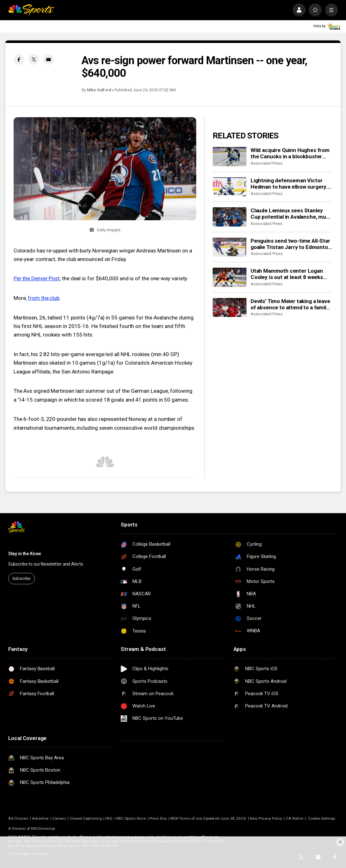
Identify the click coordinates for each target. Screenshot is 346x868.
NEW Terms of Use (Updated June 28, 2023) (208, 818)
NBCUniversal (43, 829)
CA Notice (295, 818)
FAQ (109, 818)
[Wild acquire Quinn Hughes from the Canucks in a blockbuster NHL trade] (230, 156)
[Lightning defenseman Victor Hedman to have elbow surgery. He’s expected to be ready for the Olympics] (230, 187)
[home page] (31, 10)
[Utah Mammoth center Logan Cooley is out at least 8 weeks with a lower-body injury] (230, 277)
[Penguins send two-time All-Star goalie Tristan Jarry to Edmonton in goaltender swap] (230, 247)
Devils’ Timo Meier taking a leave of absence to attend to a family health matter (290, 304)
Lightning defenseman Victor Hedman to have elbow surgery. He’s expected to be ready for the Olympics (289, 184)
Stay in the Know (25, 554)
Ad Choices (18, 818)
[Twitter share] (34, 59)
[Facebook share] (19, 59)
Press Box (158, 818)
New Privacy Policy (266, 818)
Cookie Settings (322, 818)
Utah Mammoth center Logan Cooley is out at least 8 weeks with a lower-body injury (287, 274)
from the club (44, 298)
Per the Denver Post (37, 278)
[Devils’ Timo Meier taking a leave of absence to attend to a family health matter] (230, 307)
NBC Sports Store (131, 818)
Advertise (40, 818)
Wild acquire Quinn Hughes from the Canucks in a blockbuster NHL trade (290, 153)
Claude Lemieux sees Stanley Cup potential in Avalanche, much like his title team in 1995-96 (291, 214)
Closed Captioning (86, 818)
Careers (59, 818)
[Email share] (49, 59)
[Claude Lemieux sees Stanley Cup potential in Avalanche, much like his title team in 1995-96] (230, 217)
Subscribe (21, 578)
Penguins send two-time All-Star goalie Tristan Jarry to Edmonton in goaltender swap (291, 244)
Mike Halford (99, 90)
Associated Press (267, 163)
